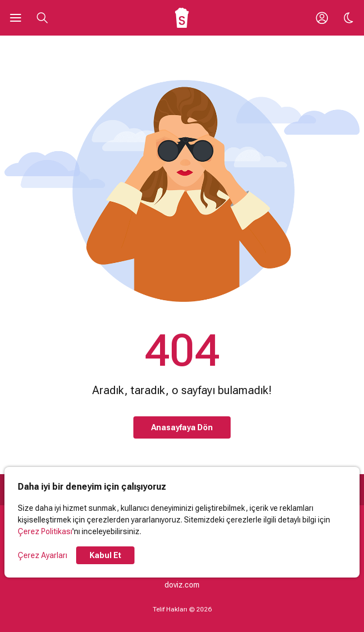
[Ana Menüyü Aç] (16, 18)
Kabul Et (105, 555)
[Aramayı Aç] (42, 18)
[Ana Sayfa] (182, 18)
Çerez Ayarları (43, 555)
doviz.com (182, 585)
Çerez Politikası (45, 531)
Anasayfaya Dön (182, 427)
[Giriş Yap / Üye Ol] (322, 18)
